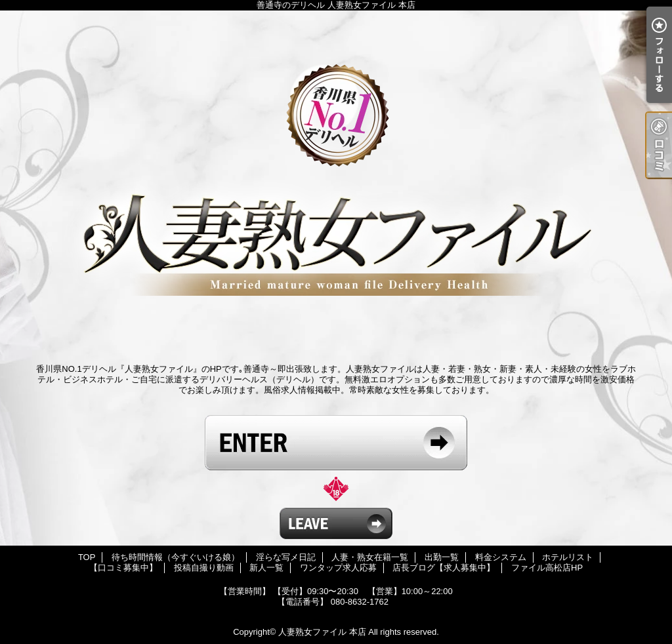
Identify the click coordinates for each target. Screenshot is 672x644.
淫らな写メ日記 (286, 557)
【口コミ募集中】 (123, 568)
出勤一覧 (442, 557)
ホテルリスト (568, 557)
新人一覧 (266, 568)
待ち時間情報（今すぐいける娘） (176, 557)
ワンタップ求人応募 (338, 568)
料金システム (501, 557)
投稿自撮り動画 (204, 568)
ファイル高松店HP (547, 568)
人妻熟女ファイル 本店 (322, 632)
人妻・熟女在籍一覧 (370, 557)
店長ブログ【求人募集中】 (444, 568)
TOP (87, 557)
